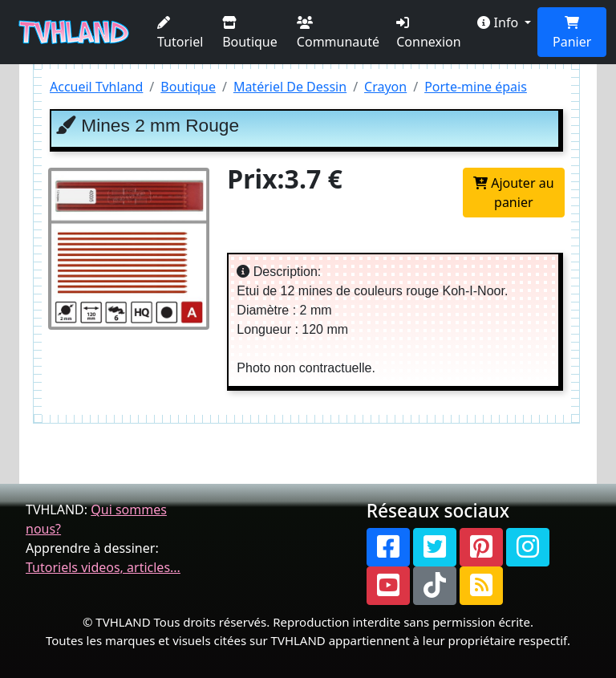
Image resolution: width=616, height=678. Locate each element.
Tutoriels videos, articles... (103, 567)
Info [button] (499, 22)
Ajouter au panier (514, 193)
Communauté (338, 33)
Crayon (385, 87)
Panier (572, 33)
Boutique (250, 33)
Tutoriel (180, 33)
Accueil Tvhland (96, 87)
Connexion (428, 33)
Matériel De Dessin (290, 87)
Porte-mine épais (476, 87)
